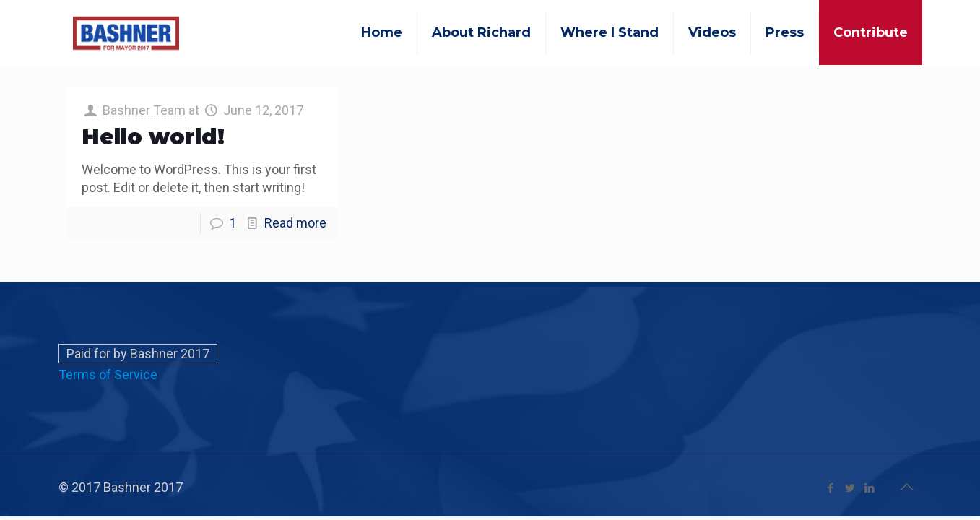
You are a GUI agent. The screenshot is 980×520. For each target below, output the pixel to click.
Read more (295, 223)
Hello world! (153, 137)
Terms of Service (108, 374)
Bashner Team (144, 110)
